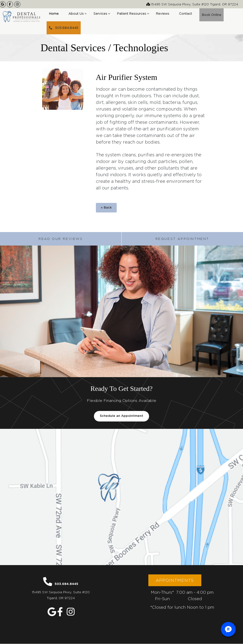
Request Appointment (182, 239)
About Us (77, 15)
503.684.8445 (64, 28)
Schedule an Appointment (121, 416)
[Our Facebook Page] (10, 4)
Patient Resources (133, 15)
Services (102, 15)
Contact (185, 13)
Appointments (175, 581)
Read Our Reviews (61, 239)
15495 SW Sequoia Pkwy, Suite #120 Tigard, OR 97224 (192, 4)
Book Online (211, 15)
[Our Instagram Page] (17, 4)
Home (54, 13)
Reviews (163, 13)
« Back (106, 208)
